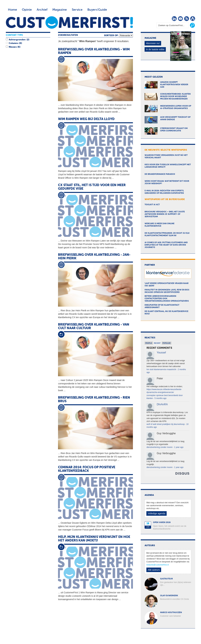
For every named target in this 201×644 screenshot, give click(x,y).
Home (12, 10)
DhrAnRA (162, 404)
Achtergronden (17, 40)
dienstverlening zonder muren (160, 447)
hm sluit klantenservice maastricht (161, 369)
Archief (42, 10)
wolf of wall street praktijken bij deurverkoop (166, 424)
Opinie (27, 10)
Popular (167, 343)
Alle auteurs (154, 570)
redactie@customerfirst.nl (158, 565)
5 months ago (160, 398)
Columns (13, 43)
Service (77, 10)
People (149, 343)
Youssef (161, 353)
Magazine (60, 10)
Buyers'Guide (97, 10)
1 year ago (179, 447)
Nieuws (13, 47)
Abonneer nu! (153, 43)
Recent (157, 343)
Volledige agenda (157, 513)
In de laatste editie (155, 49)
